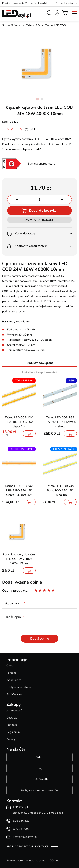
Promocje (30, 3)
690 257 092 (21, 829)
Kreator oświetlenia (13, 3)
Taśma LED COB (56, 25)
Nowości (42, 3)
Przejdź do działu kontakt (27, 847)
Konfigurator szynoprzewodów (39, 790)
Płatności (12, 725)
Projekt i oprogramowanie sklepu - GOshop (33, 861)
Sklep (40, 757)
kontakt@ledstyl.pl (25, 837)
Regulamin (13, 732)
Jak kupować (14, 710)
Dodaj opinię (40, 639)
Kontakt (11, 673)
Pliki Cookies (14, 694)
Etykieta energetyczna (42, 164)
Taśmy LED (33, 25)
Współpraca (14, 680)
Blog (40, 768)
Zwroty (11, 739)
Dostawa (12, 718)
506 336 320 (21, 821)
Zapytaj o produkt (39, 220)
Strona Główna (11, 25)
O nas (10, 666)
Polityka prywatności (19, 687)
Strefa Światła (40, 779)
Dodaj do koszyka (43, 211)
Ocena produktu (15, 591)
